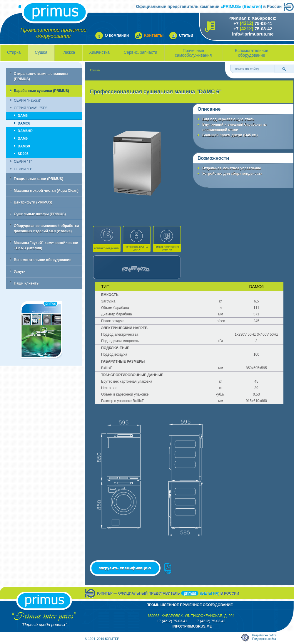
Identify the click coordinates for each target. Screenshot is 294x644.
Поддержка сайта (264, 639)
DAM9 (23, 139)
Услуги (20, 272)
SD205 (23, 154)
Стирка (14, 52)
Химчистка (99, 52)
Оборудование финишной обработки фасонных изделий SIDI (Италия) (46, 228)
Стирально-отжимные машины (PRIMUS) (41, 76)
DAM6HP (25, 131)
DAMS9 (24, 146)
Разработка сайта (264, 635)
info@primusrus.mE (192, 626)
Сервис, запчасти (141, 52)
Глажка (68, 52)
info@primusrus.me (253, 34)
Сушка (41, 52)
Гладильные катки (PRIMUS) (39, 179)
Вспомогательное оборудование (252, 53)
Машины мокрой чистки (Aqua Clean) (46, 191)
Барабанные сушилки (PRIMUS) (41, 91)
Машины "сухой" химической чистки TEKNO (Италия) (46, 246)
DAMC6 (24, 123)
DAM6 (23, 116)
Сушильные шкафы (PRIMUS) (40, 214)
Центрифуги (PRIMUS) (33, 202)
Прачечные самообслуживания (193, 53)
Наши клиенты (27, 283)
